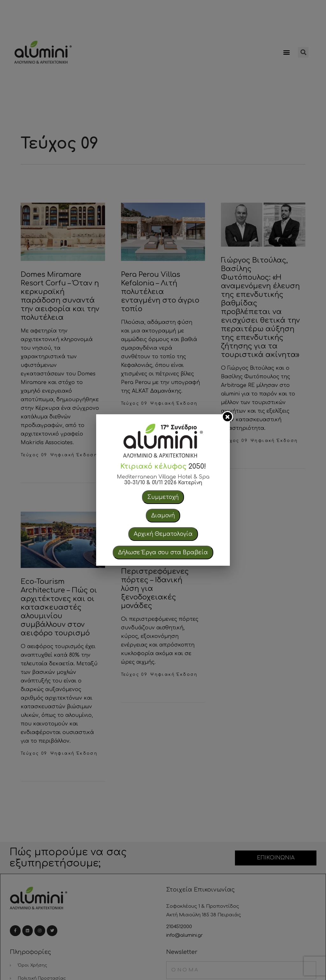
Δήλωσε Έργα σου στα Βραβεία (163, 553)
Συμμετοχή (163, 497)
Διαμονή (163, 516)
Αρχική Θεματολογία (163, 534)
